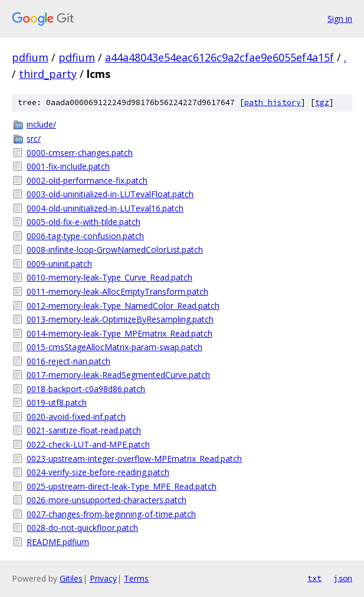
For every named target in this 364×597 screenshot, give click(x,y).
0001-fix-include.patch (68, 166)
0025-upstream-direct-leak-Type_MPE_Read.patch (122, 486)
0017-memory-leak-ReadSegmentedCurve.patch (118, 375)
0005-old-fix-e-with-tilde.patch (83, 222)
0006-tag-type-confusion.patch (85, 236)
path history (273, 102)
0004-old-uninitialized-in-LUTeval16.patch (105, 208)
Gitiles (71, 578)
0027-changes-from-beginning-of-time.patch (111, 514)
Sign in (340, 19)
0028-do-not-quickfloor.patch (82, 528)
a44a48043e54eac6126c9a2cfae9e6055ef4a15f (219, 57)
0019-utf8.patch (57, 402)
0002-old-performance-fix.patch (87, 180)
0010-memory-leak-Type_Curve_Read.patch (109, 277)
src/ (34, 138)
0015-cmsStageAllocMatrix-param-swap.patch (114, 347)
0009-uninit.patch (59, 264)
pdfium (30, 57)
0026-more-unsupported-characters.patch (106, 500)
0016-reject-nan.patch (68, 361)
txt (314, 578)
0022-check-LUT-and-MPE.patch (88, 444)
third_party (48, 74)
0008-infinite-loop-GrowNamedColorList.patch (115, 249)
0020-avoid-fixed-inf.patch (76, 417)
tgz (322, 102)
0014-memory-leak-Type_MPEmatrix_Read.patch (119, 333)
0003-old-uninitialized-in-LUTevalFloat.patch (110, 194)
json (343, 578)
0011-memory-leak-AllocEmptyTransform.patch (117, 291)
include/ (41, 124)
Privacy (103, 578)
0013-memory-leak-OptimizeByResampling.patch (120, 319)
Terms (136, 578)
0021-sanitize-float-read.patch (84, 430)
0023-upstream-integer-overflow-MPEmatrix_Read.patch (134, 459)
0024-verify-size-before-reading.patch (98, 472)
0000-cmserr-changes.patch (80, 153)
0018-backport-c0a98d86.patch (86, 389)
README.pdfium (58, 542)
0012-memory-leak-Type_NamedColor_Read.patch (123, 306)
